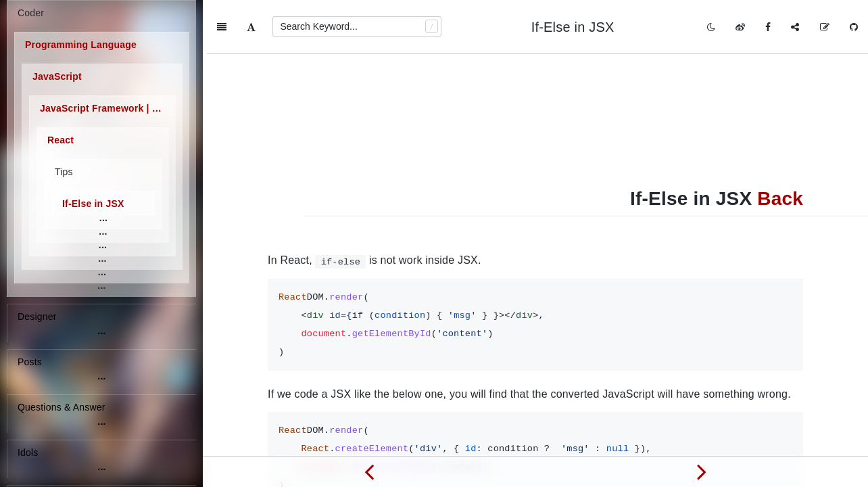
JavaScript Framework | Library (108, 108)
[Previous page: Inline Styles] (369, 471)
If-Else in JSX (93, 204)
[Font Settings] (251, 27)
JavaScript (57, 76)
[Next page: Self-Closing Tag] (702, 471)
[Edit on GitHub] (825, 27)
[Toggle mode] (711, 27)
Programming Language (81, 45)
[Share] (795, 27)
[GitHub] (854, 27)
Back (780, 144)
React (61, 140)
